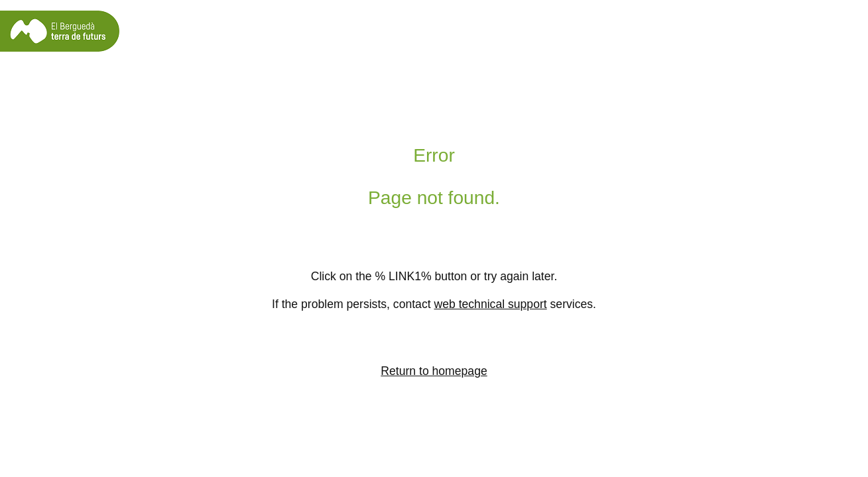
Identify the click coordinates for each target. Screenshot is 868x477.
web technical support (490, 304)
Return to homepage (434, 371)
